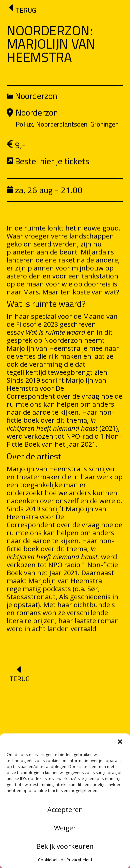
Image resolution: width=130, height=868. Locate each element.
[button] (120, 742)
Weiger (65, 828)
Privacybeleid (79, 860)
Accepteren (65, 810)
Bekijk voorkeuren (65, 846)
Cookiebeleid (51, 860)
